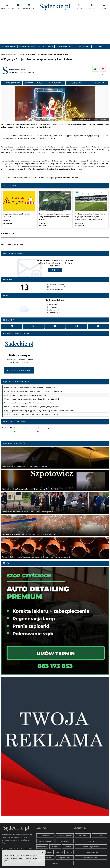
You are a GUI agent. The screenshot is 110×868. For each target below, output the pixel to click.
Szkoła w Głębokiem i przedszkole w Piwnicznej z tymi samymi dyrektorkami (31, 407)
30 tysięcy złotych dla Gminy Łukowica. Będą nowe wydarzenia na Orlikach (31, 415)
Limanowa (45, 836)
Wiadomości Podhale (29, 6)
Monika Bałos (20, 70)
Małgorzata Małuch (45, 858)
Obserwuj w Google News (19, 370)
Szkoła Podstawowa (65, 836)
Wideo (18, 6)
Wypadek (55, 847)
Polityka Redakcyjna (91, 852)
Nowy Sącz (65, 841)
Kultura (50, 852)
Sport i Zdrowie (83, 46)
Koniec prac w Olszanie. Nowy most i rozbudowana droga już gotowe (29, 403)
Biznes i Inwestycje (64, 46)
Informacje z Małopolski (27, 46)
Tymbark (68, 847)
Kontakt (55, 270)
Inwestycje (60, 852)
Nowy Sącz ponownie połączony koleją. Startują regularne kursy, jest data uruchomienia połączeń (39, 411)
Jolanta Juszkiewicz (45, 841)
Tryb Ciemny (92, 6)
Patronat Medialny (91, 858)
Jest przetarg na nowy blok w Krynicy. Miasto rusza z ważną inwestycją (30, 387)
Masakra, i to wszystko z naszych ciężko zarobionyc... (27, 430)
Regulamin (83, 836)
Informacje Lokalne (9, 46)
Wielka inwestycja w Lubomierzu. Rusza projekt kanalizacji (25, 395)
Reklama (91, 841)
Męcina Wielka (65, 858)
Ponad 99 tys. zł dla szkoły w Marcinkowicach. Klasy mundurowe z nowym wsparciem (35, 391)
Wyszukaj (79, 6)
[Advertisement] (55, 28)
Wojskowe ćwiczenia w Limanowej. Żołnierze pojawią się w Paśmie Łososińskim (33, 399)
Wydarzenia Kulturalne (46, 46)
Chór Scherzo (42, 847)
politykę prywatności (33, 861)
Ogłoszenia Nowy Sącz (7, 6)
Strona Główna (6, 55)
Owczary (55, 863)
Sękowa (70, 852)
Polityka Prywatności (91, 847)
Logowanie (104, 6)
